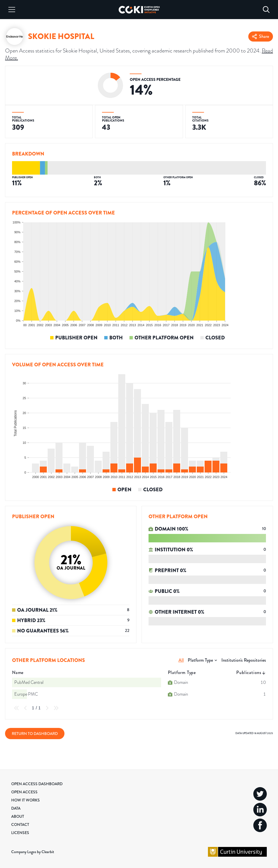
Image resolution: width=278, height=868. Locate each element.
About (18, 816)
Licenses (20, 833)
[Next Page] (47, 708)
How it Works (26, 800)
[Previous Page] (26, 708)
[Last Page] (56, 708)
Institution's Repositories (244, 660)
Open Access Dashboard (37, 784)
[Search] (266, 10)
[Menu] (12, 10)
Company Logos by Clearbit (33, 852)
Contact (20, 824)
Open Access (24, 792)
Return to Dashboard (35, 734)
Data (16, 808)
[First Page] (17, 708)
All (181, 660)
